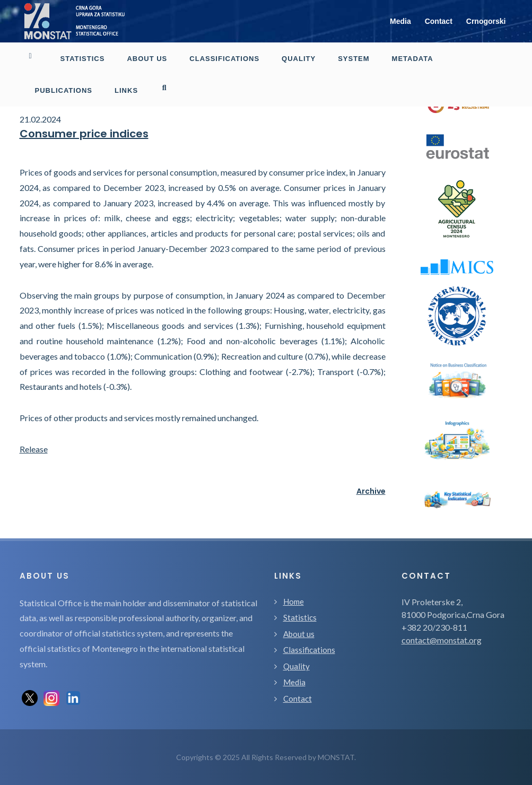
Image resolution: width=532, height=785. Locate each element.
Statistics (300, 617)
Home (294, 601)
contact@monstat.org (442, 640)
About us (299, 634)
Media (400, 21)
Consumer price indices (84, 134)
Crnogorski (486, 21)
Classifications (309, 650)
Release (34, 449)
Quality (296, 666)
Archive (371, 491)
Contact (439, 21)
